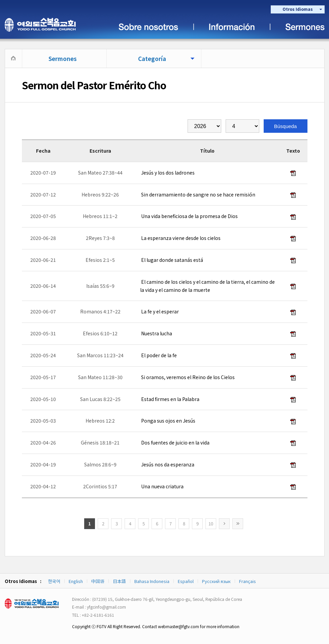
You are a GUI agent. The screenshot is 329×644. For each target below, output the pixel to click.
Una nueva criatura (162, 486)
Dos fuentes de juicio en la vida (175, 442)
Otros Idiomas (298, 9)
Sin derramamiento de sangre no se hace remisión (198, 194)
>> (238, 524)
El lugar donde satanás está (172, 260)
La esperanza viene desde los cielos (180, 238)
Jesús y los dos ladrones (167, 173)
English (76, 581)
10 (211, 524)
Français (248, 581)
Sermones (63, 58)
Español (186, 581)
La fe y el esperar (159, 311)
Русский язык (216, 581)
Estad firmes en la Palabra (170, 399)
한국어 (54, 581)
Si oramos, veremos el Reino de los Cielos (187, 377)
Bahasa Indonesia (152, 581)
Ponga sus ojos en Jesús (168, 421)
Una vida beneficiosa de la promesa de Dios (189, 216)
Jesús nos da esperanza (167, 464)
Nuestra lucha (156, 333)
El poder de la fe (158, 355)
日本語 (119, 581)
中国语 (98, 581)
